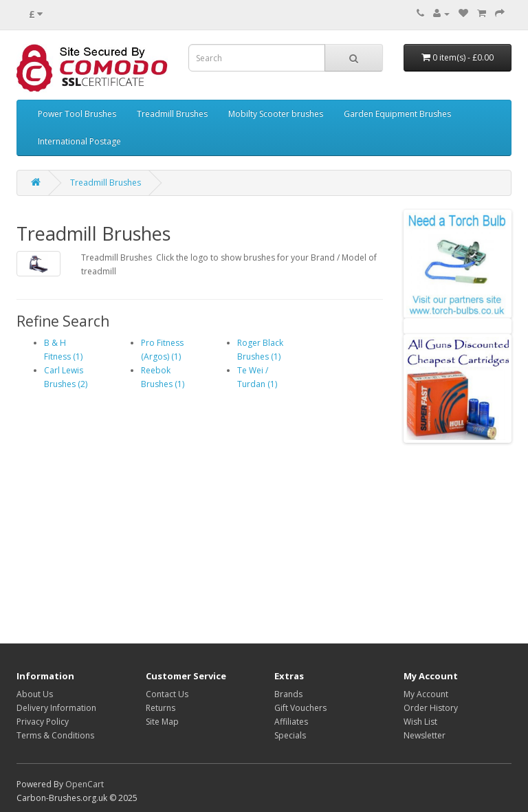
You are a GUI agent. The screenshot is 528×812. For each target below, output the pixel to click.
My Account (426, 694)
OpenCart (85, 784)
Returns (161, 708)
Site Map (162, 722)
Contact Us (167, 694)
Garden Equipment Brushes (397, 114)
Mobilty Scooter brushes (276, 114)
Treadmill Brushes (172, 114)
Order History (431, 708)
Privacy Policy (43, 722)
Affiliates (291, 722)
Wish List (420, 722)
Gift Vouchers (300, 708)
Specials (290, 735)
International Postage (79, 141)
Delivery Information (56, 708)
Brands (288, 694)
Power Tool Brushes (77, 114)
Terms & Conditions (55, 735)
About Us (35, 694)
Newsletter (425, 735)
